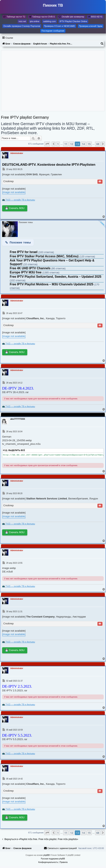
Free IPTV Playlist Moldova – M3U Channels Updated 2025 (52, 284)
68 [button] (98, 144)
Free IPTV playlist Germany (25, 117)
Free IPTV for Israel (24, 252)
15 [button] (89, 144)
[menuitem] (102, 44)
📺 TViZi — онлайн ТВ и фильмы (19, 200)
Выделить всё (17, 450)
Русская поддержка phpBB (53, 859)
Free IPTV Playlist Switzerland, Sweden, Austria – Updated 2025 (56, 277)
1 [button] (58, 144)
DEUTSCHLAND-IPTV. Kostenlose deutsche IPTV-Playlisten (49, 165)
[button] (47, 144)
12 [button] (72, 144)
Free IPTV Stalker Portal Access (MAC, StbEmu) (45, 256)
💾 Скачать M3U (15, 208)
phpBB (46, 855)
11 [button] (66, 144)
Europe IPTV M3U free (26, 272)
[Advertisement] (53, 81)
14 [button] (83, 144)
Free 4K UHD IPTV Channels (30, 268)
